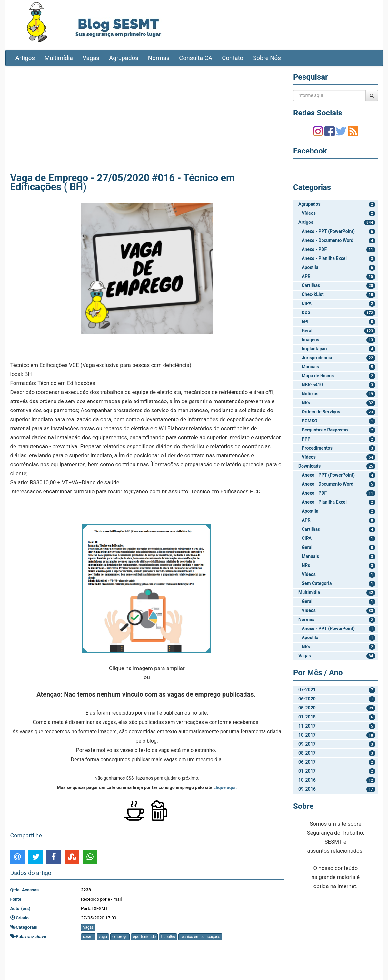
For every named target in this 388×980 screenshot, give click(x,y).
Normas (159, 58)
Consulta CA (196, 58)
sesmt (88, 937)
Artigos (25, 58)
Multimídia (59, 58)
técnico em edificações (200, 937)
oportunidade (144, 937)
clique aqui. (225, 788)
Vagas (91, 58)
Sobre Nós (267, 58)
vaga (103, 937)
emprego (120, 937)
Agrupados (124, 58)
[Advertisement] (147, 118)
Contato (233, 58)
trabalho (168, 937)
